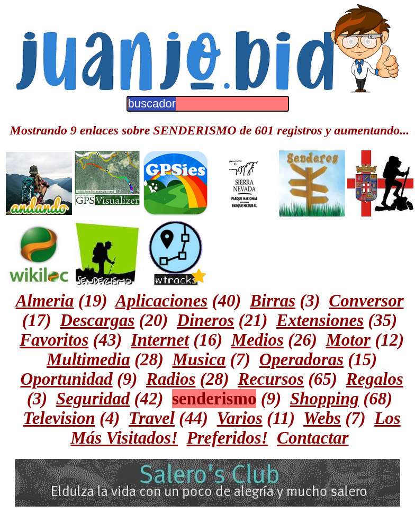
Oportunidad (66, 379)
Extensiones (320, 320)
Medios (258, 340)
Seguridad (93, 399)
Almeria (44, 301)
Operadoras (302, 359)
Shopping (324, 399)
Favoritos (54, 340)
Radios (171, 379)
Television (59, 418)
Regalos (375, 379)
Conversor (366, 301)
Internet (160, 340)
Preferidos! (227, 438)
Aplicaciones (161, 301)
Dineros (205, 320)
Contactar (313, 438)
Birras (273, 301)
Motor (348, 340)
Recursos (271, 379)
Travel (152, 418)
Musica (199, 359)
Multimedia (88, 359)
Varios (240, 418)
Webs (322, 418)
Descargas (97, 320)
